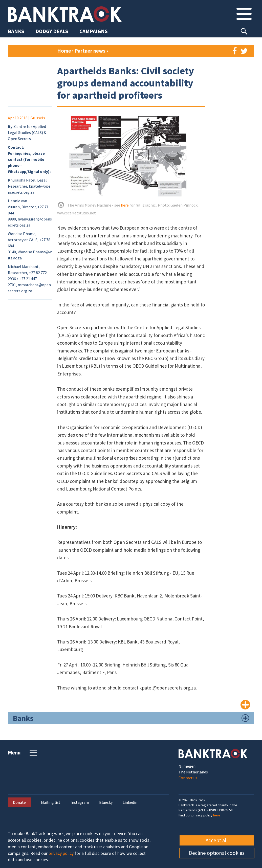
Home (64, 51)
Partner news (91, 51)
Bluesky (106, 802)
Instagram (80, 802)
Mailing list (51, 802)
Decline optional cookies (217, 853)
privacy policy (61, 853)
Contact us (188, 778)
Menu (23, 753)
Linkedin (130, 802)
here (125, 205)
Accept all (217, 840)
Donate (19, 802)
